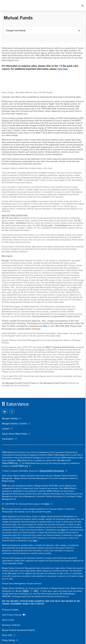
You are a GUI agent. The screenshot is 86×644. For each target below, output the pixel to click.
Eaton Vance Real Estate (15, 434)
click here (62, 69)
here (45, 326)
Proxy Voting (8, 640)
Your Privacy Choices (14, 615)
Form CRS (7, 635)
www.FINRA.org (20, 466)
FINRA (26, 591)
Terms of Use (8, 620)
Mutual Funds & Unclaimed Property (18, 630)
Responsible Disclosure (52, 471)
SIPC (36, 591)
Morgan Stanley (10, 418)
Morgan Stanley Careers (15, 424)
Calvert (6, 429)
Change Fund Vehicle (16, 31)
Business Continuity (11, 625)
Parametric (8, 439)
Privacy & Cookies (10, 610)
